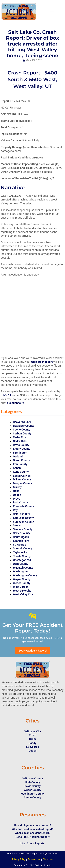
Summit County (23, 548)
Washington (20, 571)
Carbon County (22, 433)
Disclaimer (48, 859)
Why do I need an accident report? (33, 829)
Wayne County (22, 579)
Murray (17, 487)
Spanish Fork (21, 541)
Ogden (17, 495)
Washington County (25, 575)
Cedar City (19, 437)
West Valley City (23, 594)
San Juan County (23, 522)
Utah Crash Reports (32, 843)
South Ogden (21, 537)
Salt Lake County (23, 518)
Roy (15, 510)
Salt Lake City (21, 514)
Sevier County (22, 533)
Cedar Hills (20, 441)
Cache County (22, 430)
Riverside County (23, 506)
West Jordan (21, 587)
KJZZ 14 (6, 395)
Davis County (21, 445)
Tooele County (22, 556)
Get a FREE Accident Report (32, 837)
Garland (18, 456)
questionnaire (16, 403)
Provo (17, 499)
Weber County (22, 583)
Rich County (20, 502)
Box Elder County (24, 426)
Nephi (17, 491)
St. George (19, 545)
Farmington (20, 453)
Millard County (22, 479)
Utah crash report (42, 362)
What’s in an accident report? (32, 833)
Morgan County (22, 483)
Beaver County (22, 422)
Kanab (17, 468)
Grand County (21, 460)
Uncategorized (22, 560)
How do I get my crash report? (33, 825)
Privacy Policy (19, 859)
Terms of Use (34, 859)
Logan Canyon (22, 476)
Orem (32, 739)
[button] (52, 12)
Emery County (22, 449)
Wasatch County (23, 568)
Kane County (21, 472)
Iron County (20, 464)
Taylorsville (20, 552)
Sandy (17, 525)
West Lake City (22, 591)
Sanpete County (23, 529)
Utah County (21, 564)
